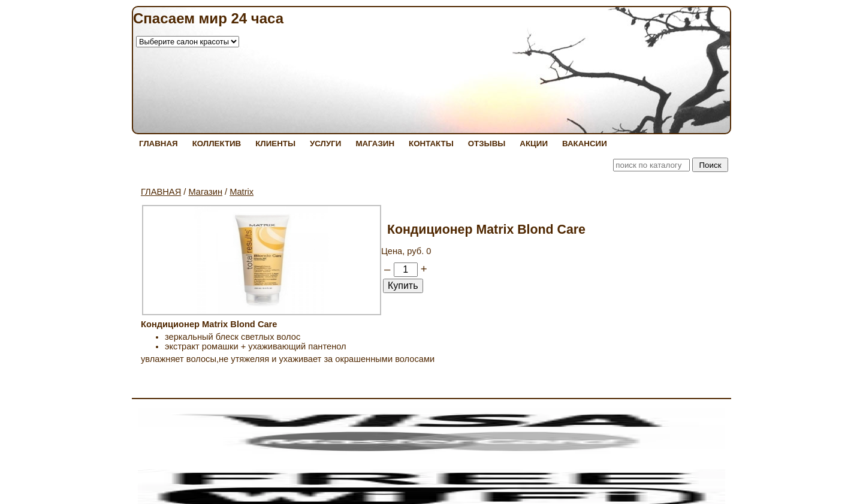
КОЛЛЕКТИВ (217, 144)
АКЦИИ (534, 144)
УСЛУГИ (325, 144)
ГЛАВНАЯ (159, 144)
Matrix (242, 192)
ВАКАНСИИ (585, 144)
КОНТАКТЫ (431, 144)
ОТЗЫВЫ (487, 144)
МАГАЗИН (375, 144)
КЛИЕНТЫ (275, 144)
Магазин (205, 192)
